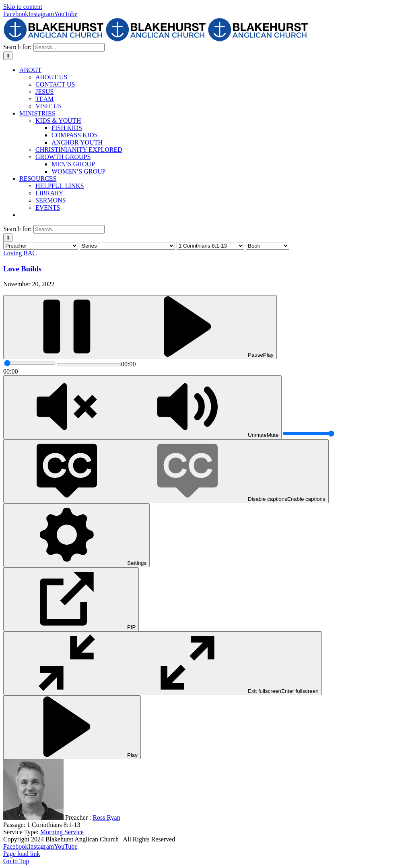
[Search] (8, 56)
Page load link (22, 854)
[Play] (140, 327)
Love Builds (22, 269)
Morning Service (62, 832)
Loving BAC (20, 253)
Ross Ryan (106, 817)
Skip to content (23, 7)
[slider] (30, 363)
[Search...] (69, 47)
